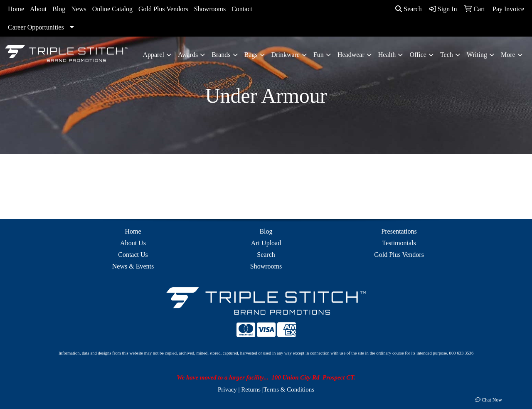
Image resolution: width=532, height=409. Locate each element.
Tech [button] (447, 55)
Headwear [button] (351, 55)
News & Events (133, 266)
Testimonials (399, 243)
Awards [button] (188, 55)
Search (409, 9)
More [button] (508, 55)
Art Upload (266, 243)
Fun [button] (319, 55)
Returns (251, 389)
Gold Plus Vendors (163, 9)
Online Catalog (112, 9)
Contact (242, 9)
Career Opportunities (36, 27)
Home (16, 9)
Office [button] (418, 55)
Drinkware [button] (286, 55)
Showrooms (210, 9)
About (38, 9)
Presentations (399, 231)
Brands (221, 55)
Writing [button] (477, 55)
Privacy (227, 389)
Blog (59, 9)
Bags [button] (251, 55)
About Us (133, 243)
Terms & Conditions (289, 389)
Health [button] (387, 55)
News (79, 9)
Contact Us (133, 255)
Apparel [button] (153, 55)
